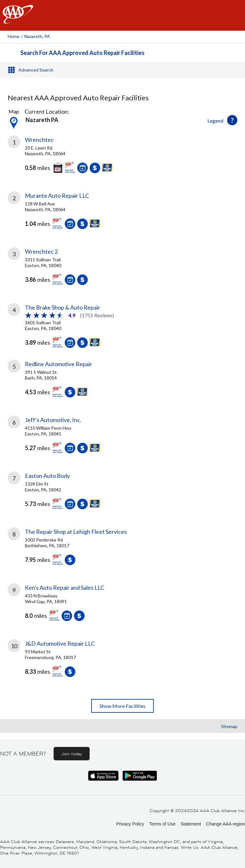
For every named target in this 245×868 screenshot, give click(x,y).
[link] (122, 159)
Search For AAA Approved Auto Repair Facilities (82, 53)
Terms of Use (162, 824)
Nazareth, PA (37, 36)
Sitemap (229, 726)
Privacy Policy (130, 824)
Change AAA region (226, 824)
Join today (72, 754)
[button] (232, 120)
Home (14, 36)
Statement (191, 824)
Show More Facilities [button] (122, 706)
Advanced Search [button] (36, 70)
